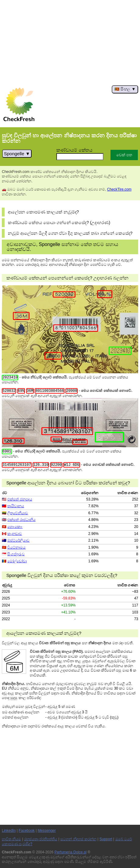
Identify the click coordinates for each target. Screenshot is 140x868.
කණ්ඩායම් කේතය (74, 150)
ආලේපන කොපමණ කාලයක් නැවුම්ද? (43, 212)
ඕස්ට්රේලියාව (18, 540)
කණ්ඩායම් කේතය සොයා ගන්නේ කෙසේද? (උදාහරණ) (59, 223)
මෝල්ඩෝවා (17, 561)
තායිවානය (16, 506)
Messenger (47, 831)
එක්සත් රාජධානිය (21, 520)
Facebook (27, 831)
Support (106, 839)
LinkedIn (9, 831)
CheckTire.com (119, 189)
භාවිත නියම (11, 839)
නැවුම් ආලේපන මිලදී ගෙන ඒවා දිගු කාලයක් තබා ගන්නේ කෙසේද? (70, 233)
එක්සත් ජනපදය (20, 499)
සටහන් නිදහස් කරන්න (78, 839)
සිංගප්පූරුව (16, 554)
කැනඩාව (15, 534)
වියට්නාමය (16, 547)
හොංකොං (15, 527)
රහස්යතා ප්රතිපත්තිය (41, 839)
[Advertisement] (70, 43)
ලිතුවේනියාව (18, 513)
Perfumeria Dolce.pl (70, 852)
